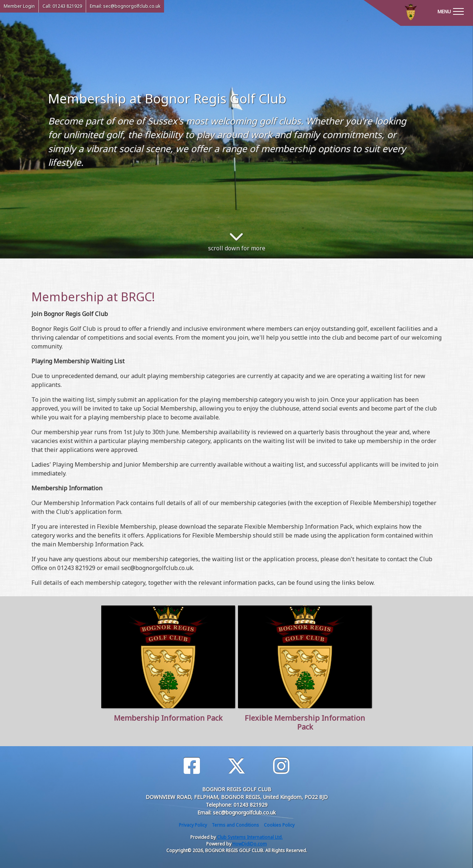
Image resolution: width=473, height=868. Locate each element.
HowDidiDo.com (250, 844)
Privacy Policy (193, 825)
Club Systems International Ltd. (250, 837)
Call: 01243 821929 (62, 6)
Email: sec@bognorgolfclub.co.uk (125, 6)
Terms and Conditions (235, 825)
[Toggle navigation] (450, 11)
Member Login (19, 6)
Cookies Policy (279, 825)
